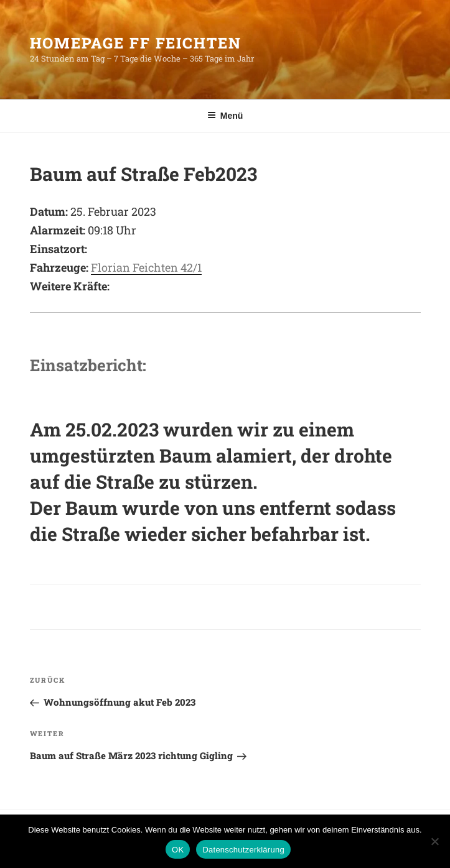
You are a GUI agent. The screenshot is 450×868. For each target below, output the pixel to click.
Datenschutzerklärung (243, 850)
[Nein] (434, 841)
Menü (225, 116)
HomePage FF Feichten (136, 43)
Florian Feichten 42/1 (146, 267)
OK (178, 850)
